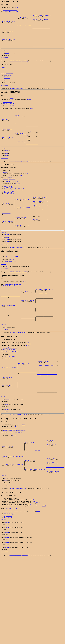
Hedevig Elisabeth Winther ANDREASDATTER (14, 463)
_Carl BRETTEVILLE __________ (24, 18)
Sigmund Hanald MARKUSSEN (9, 328)
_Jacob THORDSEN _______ (7, 128)
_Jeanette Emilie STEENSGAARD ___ (41, 21)
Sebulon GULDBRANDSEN (10, 461)
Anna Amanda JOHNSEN (9, 375)
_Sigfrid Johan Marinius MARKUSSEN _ (11, 317)
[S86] (6, 517)
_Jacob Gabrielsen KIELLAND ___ (23, 213)
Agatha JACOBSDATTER (8, 139)
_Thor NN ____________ (20, 123)
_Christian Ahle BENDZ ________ (23, 235)
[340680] (17, 197)
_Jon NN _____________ (32, 152)
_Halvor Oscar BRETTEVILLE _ (9, 23)
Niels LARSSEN (10, 112)
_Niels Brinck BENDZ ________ (40, 232)
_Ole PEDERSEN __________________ (55, 473)
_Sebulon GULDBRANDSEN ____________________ (13, 481)
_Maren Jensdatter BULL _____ (40, 226)
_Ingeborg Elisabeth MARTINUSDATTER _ (47, 393)
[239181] (3, 74)
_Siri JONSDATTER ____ (20, 154)
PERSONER (3, 57)
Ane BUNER (7, 85)
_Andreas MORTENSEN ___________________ (35, 497)
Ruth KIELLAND (8, 206)
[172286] (20, 188)
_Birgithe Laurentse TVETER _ (24, 28)
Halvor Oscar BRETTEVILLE (10, 10)
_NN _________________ (20, 133)
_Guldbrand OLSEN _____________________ (35, 476)
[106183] (29, 106)
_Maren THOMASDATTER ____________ (55, 500)
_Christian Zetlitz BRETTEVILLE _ (41, 15)
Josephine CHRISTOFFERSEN (11, 11)
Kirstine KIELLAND (9, 204)
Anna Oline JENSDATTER (12, 547)
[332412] (12, 279)
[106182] (12, 105)
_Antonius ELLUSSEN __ (20, 144)
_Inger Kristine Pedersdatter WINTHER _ (35, 507)
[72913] (14, 459)
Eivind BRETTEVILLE (7, 35)
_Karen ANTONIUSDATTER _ (7, 149)
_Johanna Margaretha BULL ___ (40, 216)
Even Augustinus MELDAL (12, 276)
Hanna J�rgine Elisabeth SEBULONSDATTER (13, 492)
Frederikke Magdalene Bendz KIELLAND (14, 203)
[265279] (32, 538)
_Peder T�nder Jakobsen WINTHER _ (55, 505)
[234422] (16, 8)
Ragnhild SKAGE (8, 555)
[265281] (38, 542)
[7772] (25, 301)
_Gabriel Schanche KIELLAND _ (40, 210)
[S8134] (7, 571)
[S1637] (7, 254)
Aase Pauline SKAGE (9, 553)
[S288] (7, 164)
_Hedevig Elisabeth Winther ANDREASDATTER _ (13, 502)
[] (3, 60)
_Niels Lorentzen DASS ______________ (47, 388)
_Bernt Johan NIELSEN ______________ (27, 390)
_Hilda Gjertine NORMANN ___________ (11, 338)
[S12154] (7, 432)
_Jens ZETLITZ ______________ (40, 221)
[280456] (27, 371)
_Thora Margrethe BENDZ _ (8, 240)
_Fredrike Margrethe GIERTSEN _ (23, 245)
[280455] (29, 370)
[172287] (5, 185)
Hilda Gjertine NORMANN (10, 305)
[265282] (29, 543)
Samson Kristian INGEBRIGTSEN (14, 465)
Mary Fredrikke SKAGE (10, 552)
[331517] (31, 115)
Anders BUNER (10, 80)
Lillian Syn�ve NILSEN (10, 383)
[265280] (33, 540)
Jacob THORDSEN (7, 109)
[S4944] (7, 60)
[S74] (5, 353)
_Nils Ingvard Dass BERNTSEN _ (9, 395)
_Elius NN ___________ (32, 142)
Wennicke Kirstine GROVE (12, 195)
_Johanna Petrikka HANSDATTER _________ (35, 486)
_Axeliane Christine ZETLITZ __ (23, 223)
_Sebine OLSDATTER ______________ (55, 478)
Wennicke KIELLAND (9, 207)
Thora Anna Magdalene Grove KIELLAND (14, 202)
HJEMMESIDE (4, 64)
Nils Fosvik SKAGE (9, 556)
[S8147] (7, 576)
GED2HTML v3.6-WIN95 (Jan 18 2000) (19, 67)
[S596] (7, 286)
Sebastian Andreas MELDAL (11, 281)
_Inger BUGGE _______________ (40, 237)
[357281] (38, 550)
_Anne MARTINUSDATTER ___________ (45, 314)
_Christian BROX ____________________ (47, 398)
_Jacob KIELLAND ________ (8, 218)
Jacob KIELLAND (7, 191)
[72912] (24, 457)
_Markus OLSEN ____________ (28, 312)
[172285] (26, 187)
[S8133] (7, 561)
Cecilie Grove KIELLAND (10, 201)
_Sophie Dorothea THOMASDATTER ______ (47, 403)
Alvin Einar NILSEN (9, 384)
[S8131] (7, 586)
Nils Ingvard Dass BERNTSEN (10, 374)
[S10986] (7, 442)
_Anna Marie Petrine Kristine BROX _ (27, 400)
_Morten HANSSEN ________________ (55, 495)
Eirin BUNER (7, 83)
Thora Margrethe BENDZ (9, 192)
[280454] (29, 368)
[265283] (44, 545)
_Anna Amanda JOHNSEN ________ (9, 417)
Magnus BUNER (8, 82)
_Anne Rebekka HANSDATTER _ (28, 322)
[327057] (14, 468)
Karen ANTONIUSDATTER (10, 110)
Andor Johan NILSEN (7, 407)
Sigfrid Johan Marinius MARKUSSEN (12, 304)
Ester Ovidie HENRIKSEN (12, 378)
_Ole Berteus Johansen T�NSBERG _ (45, 309)
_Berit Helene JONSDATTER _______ (55, 510)
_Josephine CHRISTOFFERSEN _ (9, 45)
